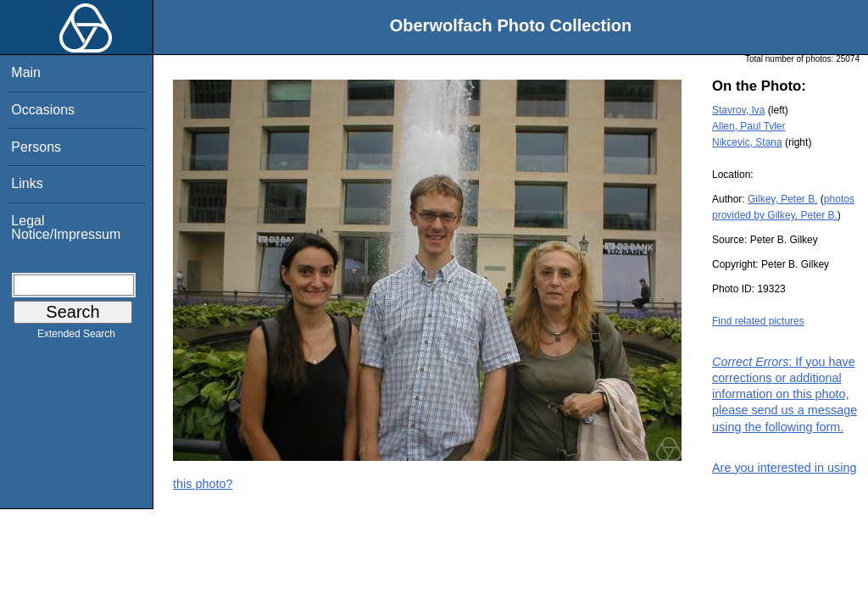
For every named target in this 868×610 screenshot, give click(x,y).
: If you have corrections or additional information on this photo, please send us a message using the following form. (785, 394)
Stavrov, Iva (738, 110)
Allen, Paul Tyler (749, 126)
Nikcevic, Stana (747, 142)
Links (27, 183)
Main (26, 72)
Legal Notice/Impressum (66, 227)
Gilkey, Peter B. (782, 199)
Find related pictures (758, 321)
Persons (36, 147)
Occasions (43, 110)
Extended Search (76, 337)
